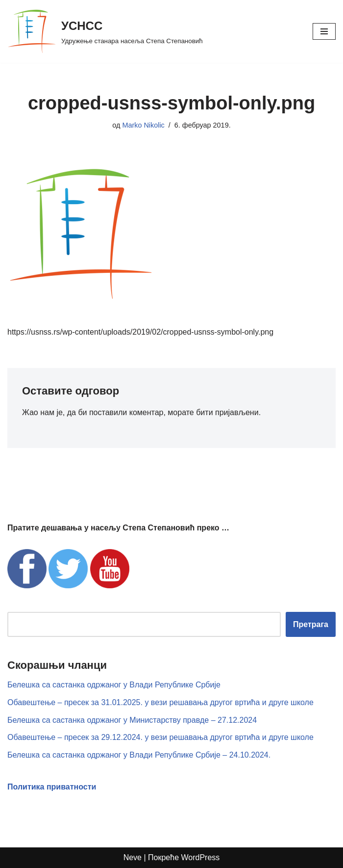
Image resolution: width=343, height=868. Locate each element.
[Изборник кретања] (324, 31)
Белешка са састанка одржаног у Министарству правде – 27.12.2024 (132, 720)
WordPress (201, 857)
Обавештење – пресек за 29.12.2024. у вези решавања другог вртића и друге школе (160, 737)
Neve (133, 857)
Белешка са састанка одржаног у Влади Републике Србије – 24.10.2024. (139, 755)
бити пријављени (227, 412)
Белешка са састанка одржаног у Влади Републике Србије (114, 685)
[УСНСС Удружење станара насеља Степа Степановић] (105, 31)
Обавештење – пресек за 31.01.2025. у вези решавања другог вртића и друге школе (160, 702)
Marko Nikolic (143, 125)
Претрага (311, 624)
